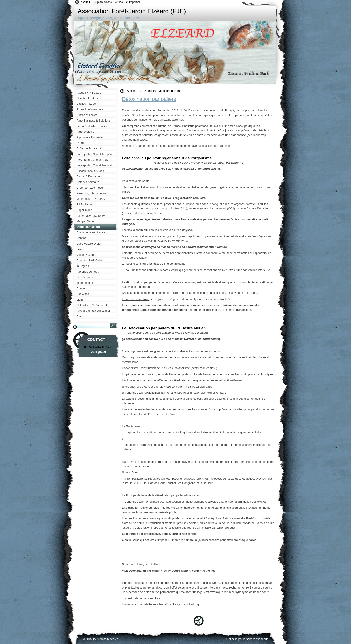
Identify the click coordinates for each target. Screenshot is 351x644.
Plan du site (104, 2)
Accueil (85, 2)
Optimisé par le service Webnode (247, 639)
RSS (121, 2)
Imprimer (135, 2)
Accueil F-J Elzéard (139, 91)
